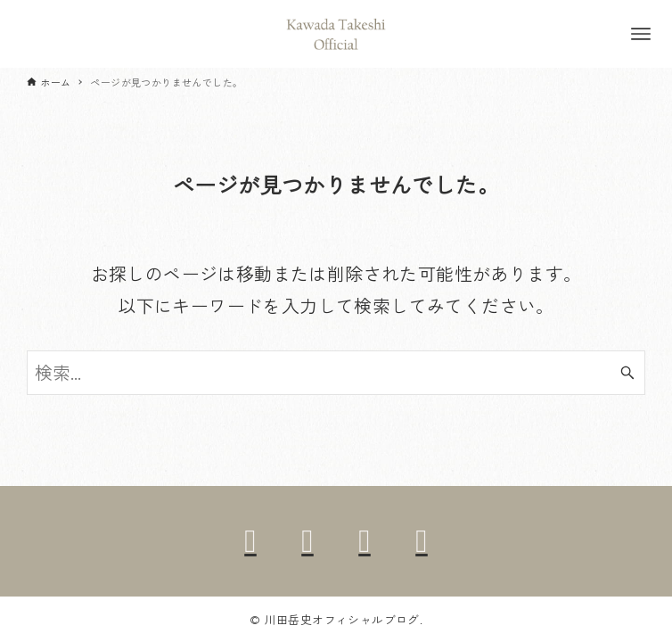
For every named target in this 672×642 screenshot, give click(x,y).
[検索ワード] (336, 373)
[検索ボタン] (627, 373)
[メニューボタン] (641, 34)
